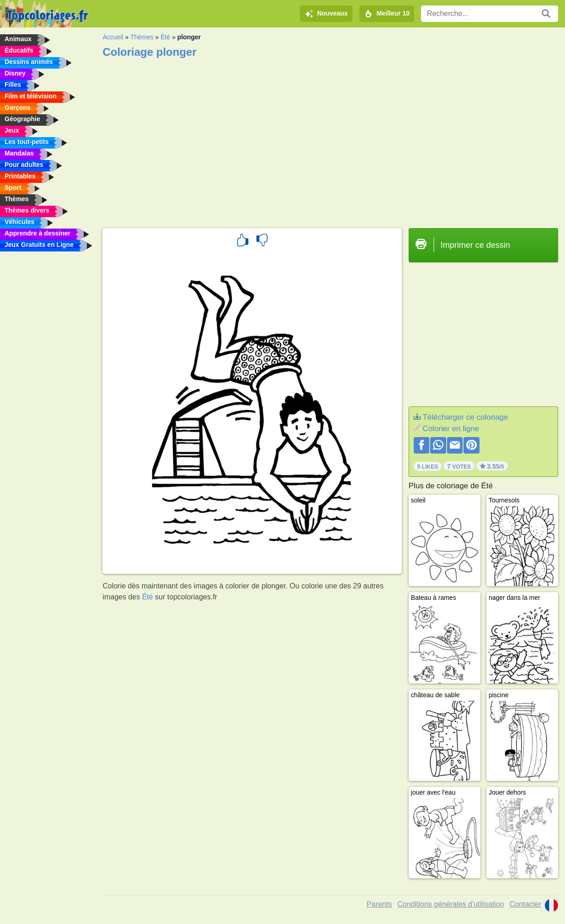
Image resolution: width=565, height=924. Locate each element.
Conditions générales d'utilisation (450, 904)
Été (165, 37)
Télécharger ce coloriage (465, 417)
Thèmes (142, 37)
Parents (379, 904)
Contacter (525, 904)
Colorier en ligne (451, 429)
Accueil (113, 37)
